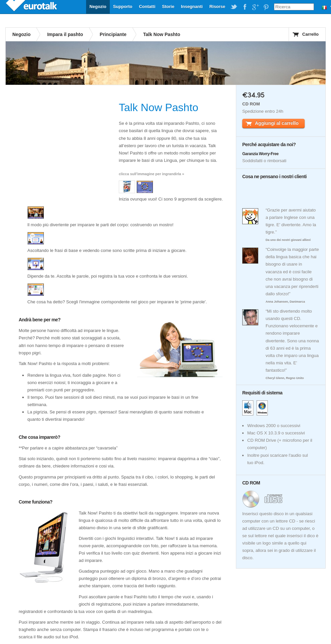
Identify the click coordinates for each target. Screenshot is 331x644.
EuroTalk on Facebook (245, 7)
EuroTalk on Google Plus (255, 7)
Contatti (147, 7)
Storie (168, 7)
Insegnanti (192, 7)
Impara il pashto (65, 34)
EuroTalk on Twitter (234, 7)
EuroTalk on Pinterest (266, 7)
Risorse (217, 7)
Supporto (123, 7)
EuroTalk (32, 7)
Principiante (113, 34)
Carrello (310, 34)
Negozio (98, 7)
